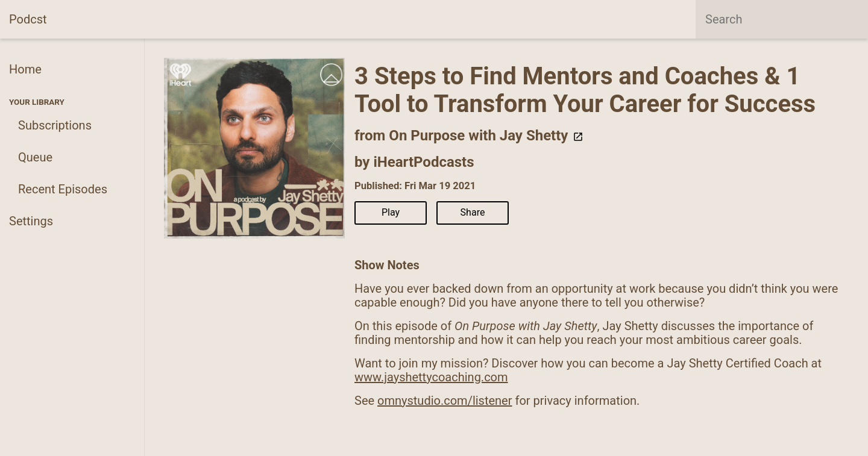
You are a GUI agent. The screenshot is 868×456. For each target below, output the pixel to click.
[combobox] (782, 19)
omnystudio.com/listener (445, 401)
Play (391, 212)
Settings (31, 221)
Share (473, 212)
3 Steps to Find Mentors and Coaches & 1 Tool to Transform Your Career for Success (585, 90)
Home (25, 69)
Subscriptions (55, 125)
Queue (35, 157)
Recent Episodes (63, 189)
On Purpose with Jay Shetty (486, 136)
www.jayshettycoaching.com (431, 377)
